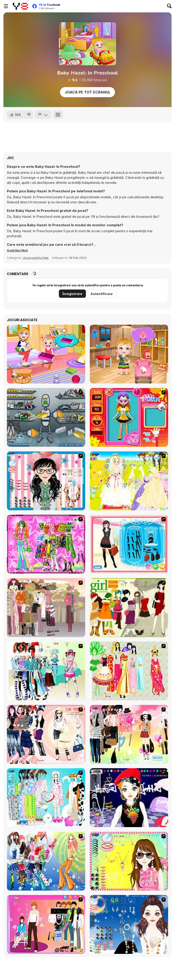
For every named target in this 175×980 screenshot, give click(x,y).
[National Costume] (129, 671)
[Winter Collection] (46, 671)
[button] (17, 250)
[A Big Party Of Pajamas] (46, 798)
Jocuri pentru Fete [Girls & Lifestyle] (36, 258)
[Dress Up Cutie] (46, 481)
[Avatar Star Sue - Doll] (129, 417)
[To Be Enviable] (129, 861)
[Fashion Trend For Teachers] (46, 608)
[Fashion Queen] (129, 544)
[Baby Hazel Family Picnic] (46, 354)
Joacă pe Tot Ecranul (87, 92)
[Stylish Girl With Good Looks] (129, 798)
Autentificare (102, 294)
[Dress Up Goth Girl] (129, 924)
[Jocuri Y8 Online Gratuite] (21, 6)
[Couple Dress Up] (46, 924)
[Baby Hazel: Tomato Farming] (129, 354)
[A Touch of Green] (46, 544)
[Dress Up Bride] (129, 481)
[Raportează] (43, 115)
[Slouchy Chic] (129, 734)
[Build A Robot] (46, 417)
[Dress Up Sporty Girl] (46, 734)
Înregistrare (72, 294)
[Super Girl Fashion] (129, 608)
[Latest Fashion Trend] (46, 861)
